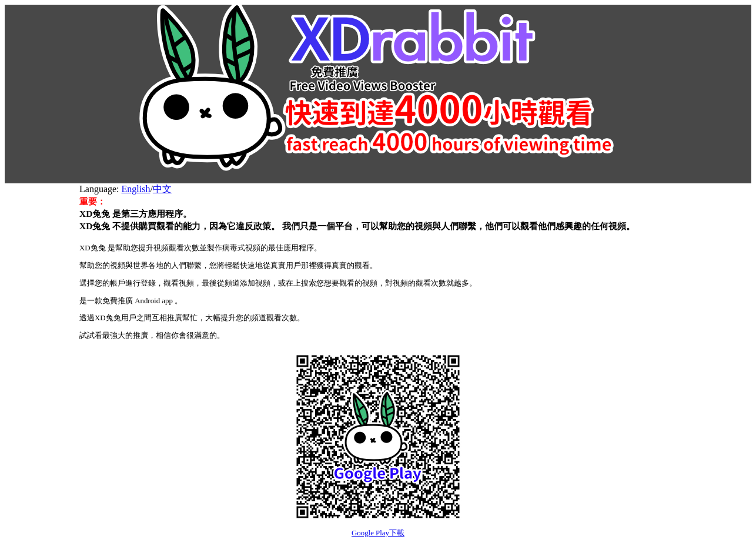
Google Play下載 (378, 533)
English (136, 189)
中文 (162, 189)
